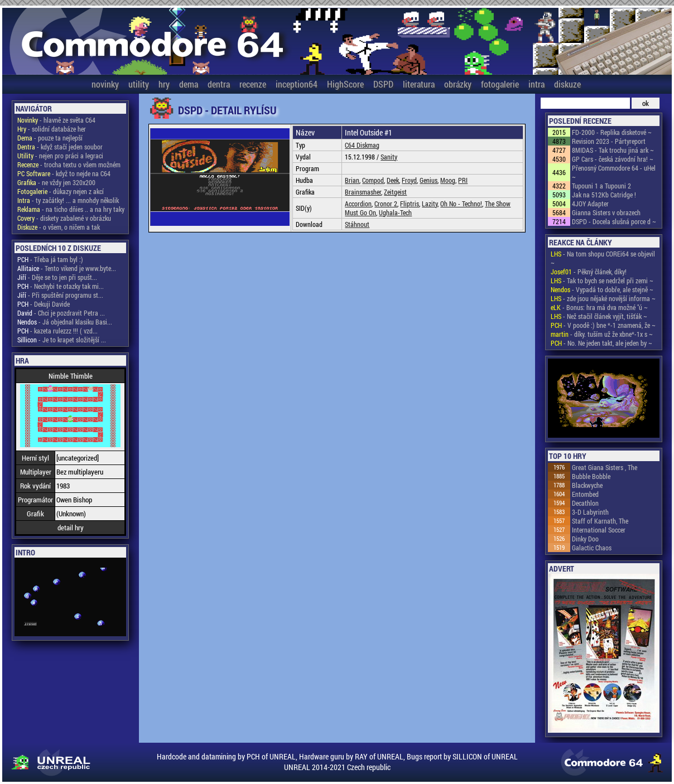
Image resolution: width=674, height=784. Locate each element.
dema (189, 84)
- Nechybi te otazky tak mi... (61, 286)
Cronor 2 (386, 204)
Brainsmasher (363, 192)
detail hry (71, 527)
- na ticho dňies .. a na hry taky (71, 209)
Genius (429, 180)
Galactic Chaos (592, 548)
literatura (419, 84)
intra (536, 84)
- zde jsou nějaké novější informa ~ (603, 298)
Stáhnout (357, 224)
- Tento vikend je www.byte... (67, 268)
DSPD (383, 84)
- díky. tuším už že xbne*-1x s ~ (602, 334)
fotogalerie (500, 84)
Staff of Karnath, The (600, 521)
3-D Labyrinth (590, 512)
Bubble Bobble (591, 476)
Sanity (389, 157)
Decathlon (585, 503)
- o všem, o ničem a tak (59, 227)
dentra (219, 84)
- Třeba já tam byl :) (50, 259)
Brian (352, 180)
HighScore (345, 84)
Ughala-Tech (395, 212)
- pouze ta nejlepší (50, 138)
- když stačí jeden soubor (60, 147)
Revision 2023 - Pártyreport (609, 141)
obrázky (458, 84)
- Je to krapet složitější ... (62, 340)
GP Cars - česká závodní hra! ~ (613, 159)
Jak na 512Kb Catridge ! (604, 195)
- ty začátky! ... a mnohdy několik (68, 200)
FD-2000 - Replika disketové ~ (612, 132)
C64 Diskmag (362, 145)
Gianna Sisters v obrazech (606, 212)
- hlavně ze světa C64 (56, 120)
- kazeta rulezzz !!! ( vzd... (57, 331)
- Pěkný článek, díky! (589, 272)
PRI (463, 180)
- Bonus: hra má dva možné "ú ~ (599, 307)
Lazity (430, 204)
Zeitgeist (395, 192)
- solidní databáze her (52, 129)
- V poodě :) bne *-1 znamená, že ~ (603, 325)
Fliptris (410, 204)
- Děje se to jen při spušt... (57, 277)
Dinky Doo (585, 539)
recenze (253, 84)
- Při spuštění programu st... (60, 295)
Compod (373, 180)
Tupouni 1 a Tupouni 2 (601, 186)
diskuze (567, 84)
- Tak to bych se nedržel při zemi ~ (602, 280)
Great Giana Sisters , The (605, 467)
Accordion (358, 204)
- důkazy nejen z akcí (61, 191)
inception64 (297, 84)
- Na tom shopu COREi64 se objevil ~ (603, 258)
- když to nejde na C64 (64, 173)
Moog (448, 180)
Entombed (585, 494)
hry (164, 84)
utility (139, 84)
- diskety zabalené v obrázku (64, 218)
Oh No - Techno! (461, 204)
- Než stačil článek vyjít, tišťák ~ (599, 316)
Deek (393, 180)
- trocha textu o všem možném (69, 164)
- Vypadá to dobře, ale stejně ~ (602, 289)
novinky (105, 84)
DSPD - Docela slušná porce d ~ (614, 221)
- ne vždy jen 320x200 (56, 182)
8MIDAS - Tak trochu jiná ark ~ (613, 150)
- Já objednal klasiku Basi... (65, 322)
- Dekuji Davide (44, 304)
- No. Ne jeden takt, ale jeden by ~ (601, 343)
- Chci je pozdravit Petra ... (61, 313)
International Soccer (599, 530)
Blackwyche (587, 485)
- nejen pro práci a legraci (60, 156)
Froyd (409, 180)
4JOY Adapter (590, 204)
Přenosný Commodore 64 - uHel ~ (614, 172)
